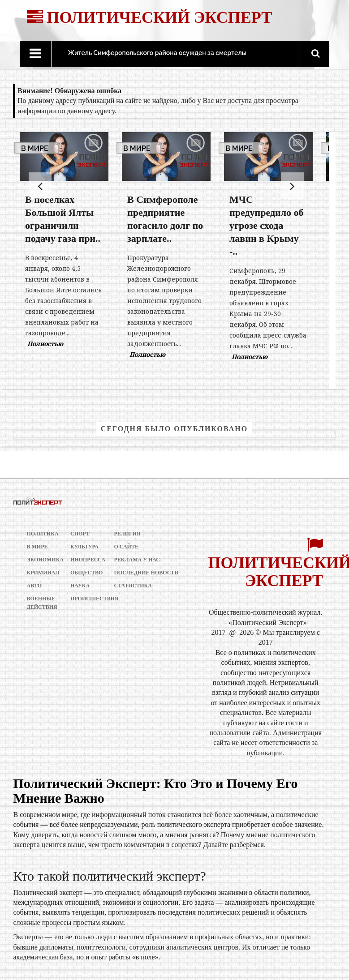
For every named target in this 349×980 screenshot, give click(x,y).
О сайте (126, 547)
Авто (34, 586)
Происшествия (85, 599)
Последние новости (146, 573)
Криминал (41, 573)
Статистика (133, 586)
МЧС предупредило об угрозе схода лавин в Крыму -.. (267, 225)
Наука (80, 586)
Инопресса (85, 560)
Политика (41, 534)
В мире (35, 148)
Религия (127, 534)
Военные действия (41, 603)
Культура (84, 547)
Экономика (41, 560)
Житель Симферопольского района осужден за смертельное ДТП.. (171, 53)
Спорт (80, 534)
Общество (85, 573)
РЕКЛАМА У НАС (137, 560)
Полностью (45, 344)
